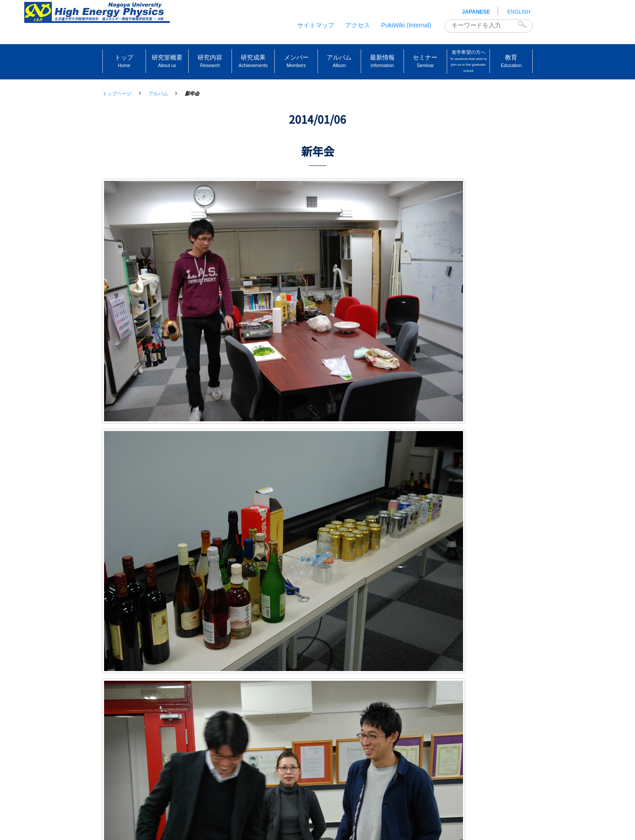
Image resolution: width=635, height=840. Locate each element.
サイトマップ (316, 25)
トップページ (117, 94)
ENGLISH (519, 12)
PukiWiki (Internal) (406, 25)
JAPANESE (476, 12)
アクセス (358, 25)
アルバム (158, 94)
